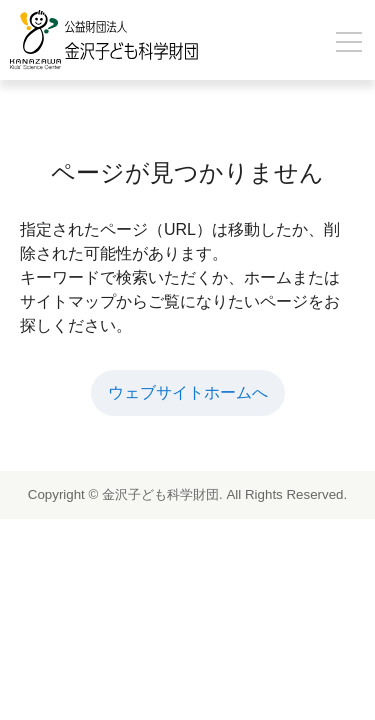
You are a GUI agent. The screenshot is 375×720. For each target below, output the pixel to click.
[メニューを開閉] (349, 42)
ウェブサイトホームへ (188, 392)
